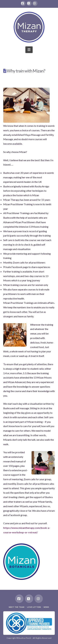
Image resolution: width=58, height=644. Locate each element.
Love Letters (34, 607)
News (46, 607)
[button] (29, 50)
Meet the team (17, 607)
